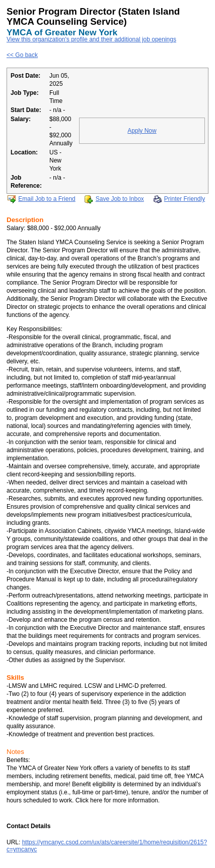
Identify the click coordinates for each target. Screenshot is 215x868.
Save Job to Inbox (120, 199)
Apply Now (142, 131)
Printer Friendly (185, 199)
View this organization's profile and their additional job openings (91, 39)
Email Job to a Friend (47, 199)
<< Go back (22, 55)
